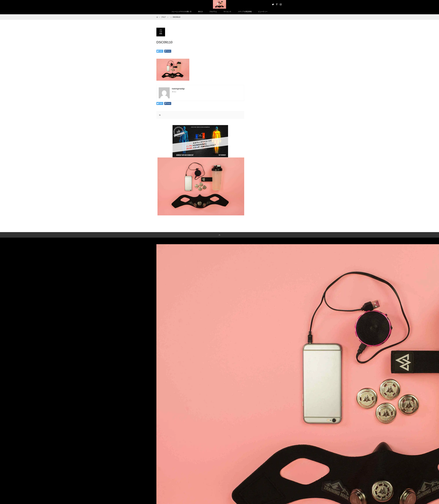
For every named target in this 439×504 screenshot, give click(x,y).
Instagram (280, 4)
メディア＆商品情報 (245, 12)
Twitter (273, 4)
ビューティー (263, 12)
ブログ (163, 17)
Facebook (277, 4)
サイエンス (227, 12)
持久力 (200, 12)
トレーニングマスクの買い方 (182, 12)
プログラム (213, 12)
